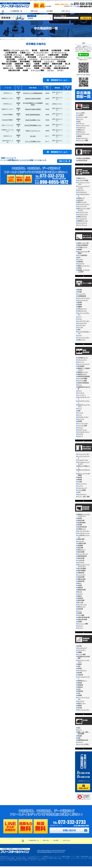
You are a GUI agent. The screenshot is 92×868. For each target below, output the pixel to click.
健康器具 (46, 64)
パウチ (80, 335)
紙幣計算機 (29, 55)
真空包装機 (32, 57)
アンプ (80, 409)
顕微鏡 (80, 705)
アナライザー (82, 650)
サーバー (80, 119)
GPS (79, 689)
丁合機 (80, 482)
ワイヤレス (81, 393)
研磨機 (80, 695)
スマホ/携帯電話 (83, 255)
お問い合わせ (66, 11)
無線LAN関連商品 (83, 245)
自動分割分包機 (14, 70)
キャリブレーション (84, 125)
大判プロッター (82, 311)
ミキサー (9, 66)
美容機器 (65, 55)
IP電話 (80, 268)
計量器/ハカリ (25, 53)
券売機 (67, 50)
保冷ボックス (8, 68)
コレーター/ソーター (84, 298)
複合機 (80, 290)
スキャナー (81, 190)
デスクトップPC (83, 117)
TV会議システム (83, 247)
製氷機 (34, 50)
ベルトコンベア (82, 488)
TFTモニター (82, 132)
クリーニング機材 (38, 70)
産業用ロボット (82, 681)
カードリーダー (82, 206)
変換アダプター (82, 217)
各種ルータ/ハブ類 (83, 243)
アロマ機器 (46, 68)
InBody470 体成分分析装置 (33, 109)
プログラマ (81, 264)
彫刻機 (80, 736)
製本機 (80, 302)
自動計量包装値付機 (61, 68)
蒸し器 (68, 64)
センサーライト (82, 494)
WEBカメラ (81, 130)
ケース (80, 415)
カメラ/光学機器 (83, 378)
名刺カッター (82, 340)
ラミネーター (82, 325)
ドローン (80, 742)
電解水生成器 (7, 64)
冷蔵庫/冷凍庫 (53, 55)
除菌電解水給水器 (83, 740)
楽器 (79, 411)
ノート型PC (81, 113)
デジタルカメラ (82, 192)
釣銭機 (25, 70)
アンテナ (80, 259)
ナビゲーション (82, 430)
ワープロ (80, 327)
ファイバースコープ (84, 364)
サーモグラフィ (82, 670)
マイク (80, 391)
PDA (79, 121)
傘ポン (29, 64)
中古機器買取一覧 (16, 11)
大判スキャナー (82, 309)
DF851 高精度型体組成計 (33, 115)
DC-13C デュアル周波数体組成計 (33, 93)
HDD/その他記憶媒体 (84, 158)
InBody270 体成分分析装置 (33, 98)
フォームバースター (84, 338)
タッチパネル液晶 (83, 180)
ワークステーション (84, 134)
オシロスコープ (82, 648)
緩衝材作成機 (57, 64)
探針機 (80, 683)
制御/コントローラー (84, 266)
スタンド (80, 436)
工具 (79, 492)
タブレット (81, 123)
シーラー (80, 486)
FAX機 (80, 292)
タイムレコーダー (83, 300)
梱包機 (80, 479)
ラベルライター (82, 323)
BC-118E (33, 136)
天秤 (79, 693)
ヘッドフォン (82, 395)
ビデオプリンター (83, 212)
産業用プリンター (83, 221)
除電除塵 (80, 685)
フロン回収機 (82, 490)
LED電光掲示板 (11, 53)
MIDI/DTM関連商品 (83, 383)
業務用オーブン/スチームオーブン (16, 50)
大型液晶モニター (83, 358)
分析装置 (80, 675)
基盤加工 (80, 687)
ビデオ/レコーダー (83, 417)
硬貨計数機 (37, 66)
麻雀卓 (18, 66)
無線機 (80, 249)
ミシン (29, 68)
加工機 (80, 708)
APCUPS (80, 200)
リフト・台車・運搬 (84, 496)
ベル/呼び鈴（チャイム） (13, 55)
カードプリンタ (82, 223)
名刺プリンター (82, 202)
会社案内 (49, 6)
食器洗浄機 (44, 50)
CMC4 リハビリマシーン (33, 131)
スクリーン (81, 362)
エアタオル (33, 59)
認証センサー (82, 703)
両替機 (37, 68)
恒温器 (80, 668)
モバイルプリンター (84, 204)
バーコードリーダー (84, 454)
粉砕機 (80, 673)
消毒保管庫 (37, 62)
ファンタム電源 (82, 426)
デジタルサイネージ (84, 432)
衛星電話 (80, 261)
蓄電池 (80, 136)
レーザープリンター (84, 321)
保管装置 (20, 68)
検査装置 (80, 691)
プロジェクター (82, 360)
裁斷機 (80, 307)
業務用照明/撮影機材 (84, 376)
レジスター (41, 55)
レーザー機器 (82, 654)
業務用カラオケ (82, 374)
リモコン (80, 428)
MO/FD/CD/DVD (83, 160)
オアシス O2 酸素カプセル (33, 141)
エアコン (51, 70)
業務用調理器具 (61, 57)
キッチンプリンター (41, 53)
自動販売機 (19, 64)
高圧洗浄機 (10, 59)
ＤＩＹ (80, 730)
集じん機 (48, 66)
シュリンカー (49, 62)
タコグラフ (81, 701)
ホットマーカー (82, 484)
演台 (79, 728)
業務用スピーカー (83, 372)
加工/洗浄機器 (11, 62)
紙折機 (80, 304)
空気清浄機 (61, 62)
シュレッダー (82, 294)
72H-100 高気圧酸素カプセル (33, 125)
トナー (80, 317)
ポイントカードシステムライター (53, 59)
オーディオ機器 (82, 381)
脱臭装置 (27, 66)
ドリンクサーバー (46, 57)
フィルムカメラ (82, 219)
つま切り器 (22, 59)
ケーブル (80, 413)
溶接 (79, 666)
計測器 (80, 646)
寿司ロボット (20, 57)
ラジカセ (80, 434)
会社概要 (50, 11)
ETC (79, 257)
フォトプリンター (83, 423)
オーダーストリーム (59, 53)
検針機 (80, 477)
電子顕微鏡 (81, 366)
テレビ (80, 385)
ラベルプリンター (83, 214)
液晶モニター (82, 178)
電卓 (79, 330)
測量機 (80, 652)
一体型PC (81, 115)
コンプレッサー (60, 66)
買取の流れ (34, 11)
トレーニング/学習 (83, 744)
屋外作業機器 (25, 62)
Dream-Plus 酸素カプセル (33, 120)
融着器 (80, 664)
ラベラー (60, 70)
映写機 (80, 421)
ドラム (80, 319)
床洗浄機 (8, 57)
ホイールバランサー (84, 710)
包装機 (37, 64)
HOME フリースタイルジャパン (9, 39)
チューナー (81, 419)
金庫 (79, 738)
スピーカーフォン (83, 138)
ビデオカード (82, 128)
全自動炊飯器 (56, 50)
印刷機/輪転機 (82, 296)
